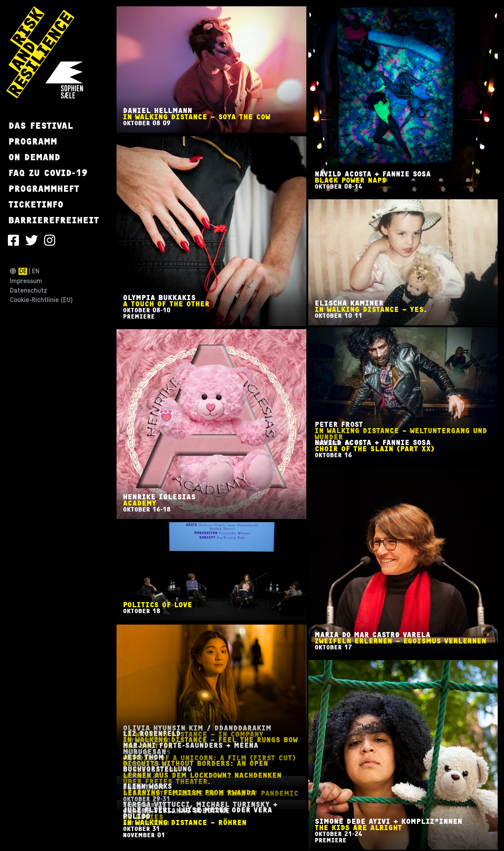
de (23, 271)
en (36, 271)
